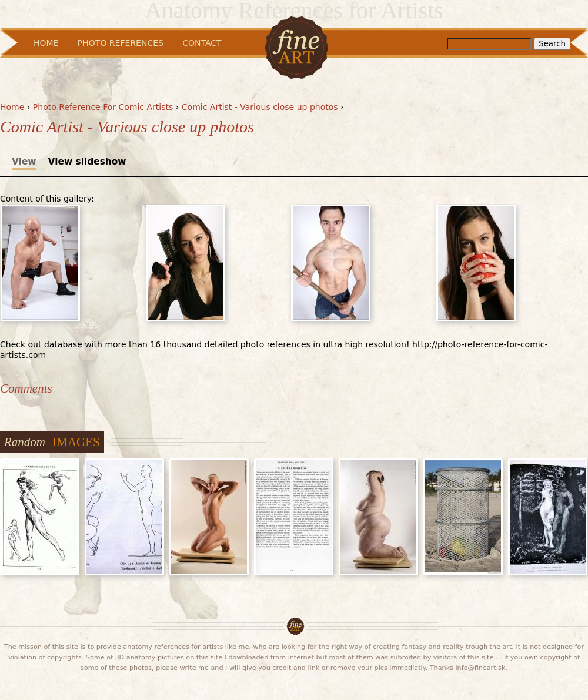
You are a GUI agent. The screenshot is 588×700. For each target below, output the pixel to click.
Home (12, 107)
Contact (202, 43)
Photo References (121, 43)
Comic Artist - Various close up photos (260, 107)
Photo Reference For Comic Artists (103, 107)
